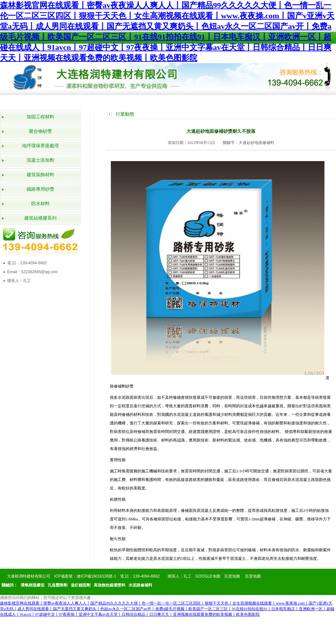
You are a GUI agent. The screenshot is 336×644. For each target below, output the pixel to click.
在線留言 (275, 101)
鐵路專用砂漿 (40, 189)
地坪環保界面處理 (40, 146)
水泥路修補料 (140, 585)
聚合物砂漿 (40, 131)
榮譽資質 (117, 101)
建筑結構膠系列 (40, 218)
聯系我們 (306, 101)
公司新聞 (180, 101)
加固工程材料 (40, 117)
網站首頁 (22, 101)
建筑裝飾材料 (40, 175)
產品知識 (243, 101)
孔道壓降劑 (58, 585)
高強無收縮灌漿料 (109, 585)
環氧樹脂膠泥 (33, 585)
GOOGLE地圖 (208, 576)
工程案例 (149, 101)
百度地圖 (232, 576)
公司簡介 (54, 101)
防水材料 (40, 204)
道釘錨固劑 (81, 585)
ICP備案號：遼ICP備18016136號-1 (85, 576)
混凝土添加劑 (40, 160)
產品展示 (85, 101)
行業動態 (212, 101)
